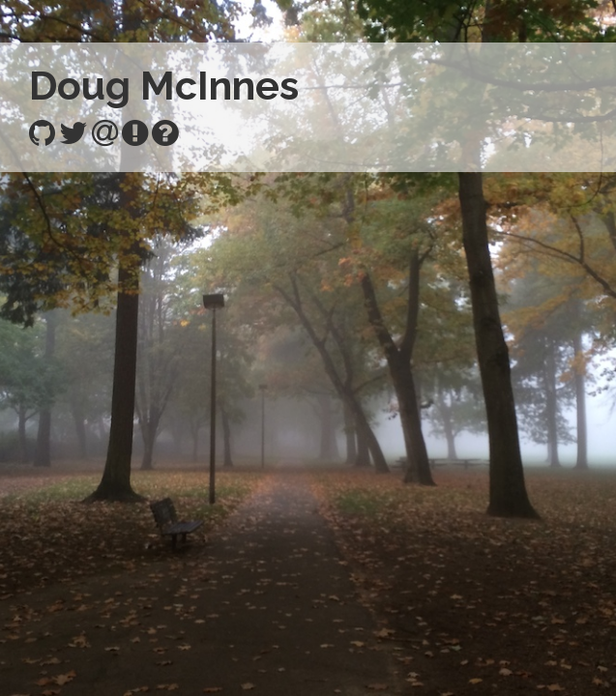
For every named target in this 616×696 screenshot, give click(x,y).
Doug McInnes (164, 86)
